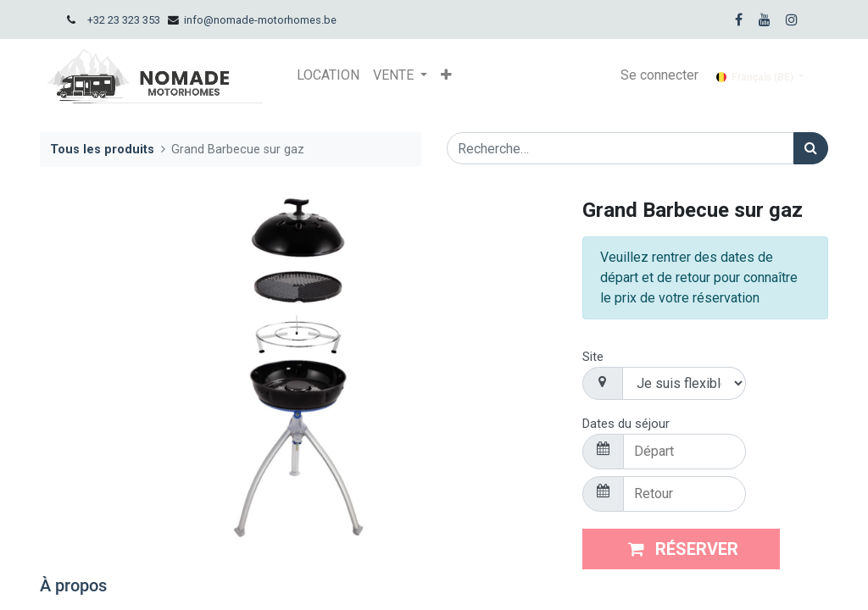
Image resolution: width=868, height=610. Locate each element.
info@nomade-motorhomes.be (260, 20)
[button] (446, 75)
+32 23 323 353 (124, 20)
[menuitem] (328, 75)
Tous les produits (102, 150)
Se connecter (659, 75)
